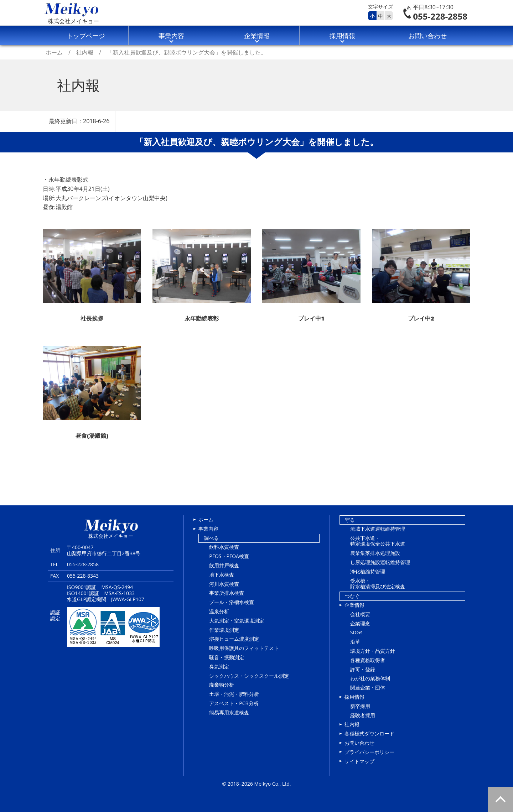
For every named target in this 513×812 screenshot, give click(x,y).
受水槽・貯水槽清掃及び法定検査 (378, 584)
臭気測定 (219, 667)
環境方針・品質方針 (373, 651)
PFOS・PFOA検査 (229, 556)
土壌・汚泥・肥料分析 (234, 694)
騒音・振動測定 (227, 657)
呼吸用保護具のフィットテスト (244, 648)
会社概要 (360, 614)
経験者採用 (363, 715)
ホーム (206, 519)
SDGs (356, 632)
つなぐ (352, 596)
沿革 (355, 642)
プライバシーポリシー (369, 752)
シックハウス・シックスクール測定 (249, 676)
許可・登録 (363, 669)
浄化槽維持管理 (368, 571)
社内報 (352, 724)
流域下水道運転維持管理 (378, 529)
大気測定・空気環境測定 (237, 621)
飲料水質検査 (224, 547)
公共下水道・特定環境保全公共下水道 (378, 541)
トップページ (86, 36)
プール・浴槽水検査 (232, 602)
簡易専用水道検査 (229, 712)
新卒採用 (360, 706)
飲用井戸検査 (224, 565)
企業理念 (360, 623)
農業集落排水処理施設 (375, 553)
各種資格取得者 (368, 660)
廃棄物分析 (222, 685)
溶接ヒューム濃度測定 (234, 639)
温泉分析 (219, 611)
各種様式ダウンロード (369, 733)
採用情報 (342, 36)
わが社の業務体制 (370, 678)
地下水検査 (222, 575)
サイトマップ (359, 761)
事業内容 (171, 36)
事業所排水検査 (227, 593)
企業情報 (257, 36)
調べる (211, 538)
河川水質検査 (224, 584)
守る (350, 520)
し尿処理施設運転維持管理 (380, 562)
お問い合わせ (427, 36)
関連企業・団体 (368, 688)
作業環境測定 (224, 630)
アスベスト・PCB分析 (234, 703)
